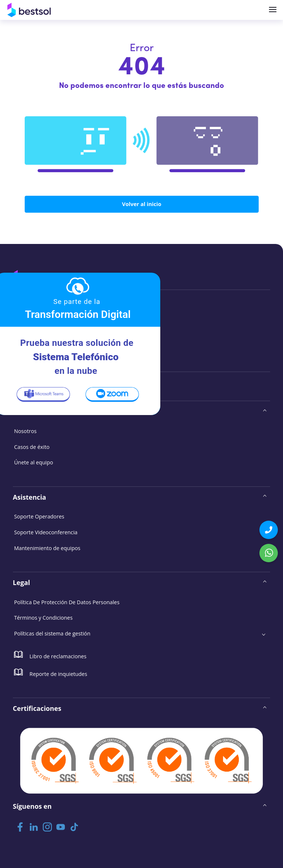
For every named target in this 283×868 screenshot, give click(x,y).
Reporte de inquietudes (50, 671)
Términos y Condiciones (43, 617)
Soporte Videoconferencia (46, 532)
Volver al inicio (141, 204)
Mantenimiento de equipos (47, 547)
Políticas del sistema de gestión (52, 632)
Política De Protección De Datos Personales (66, 601)
